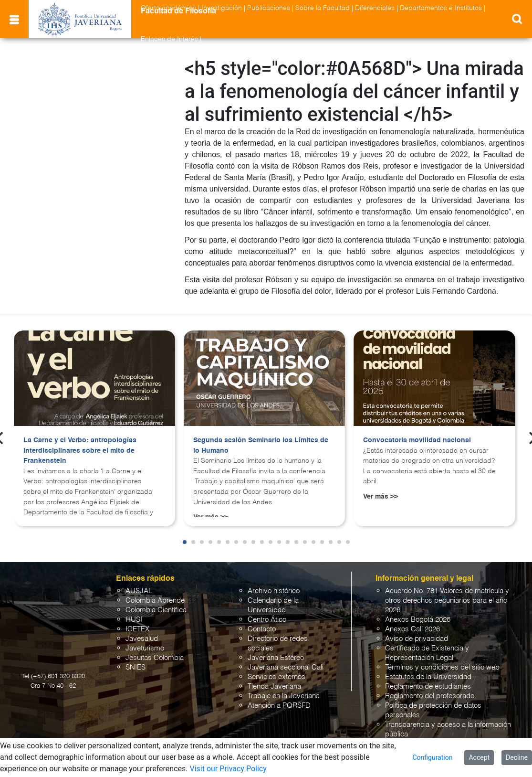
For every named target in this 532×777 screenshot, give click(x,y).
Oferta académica (168, 8)
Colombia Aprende (155, 601)
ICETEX (137, 629)
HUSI (134, 620)
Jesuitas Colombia (155, 658)
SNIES (136, 667)
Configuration (432, 757)
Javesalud (142, 639)
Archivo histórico (274, 591)
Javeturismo (145, 648)
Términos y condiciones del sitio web (442, 667)
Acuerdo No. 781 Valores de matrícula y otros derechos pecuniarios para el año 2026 (447, 601)
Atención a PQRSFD (279, 706)
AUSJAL (139, 591)
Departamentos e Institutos (441, 8)
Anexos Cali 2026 (412, 629)
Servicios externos (276, 677)
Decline (517, 757)
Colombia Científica (156, 610)
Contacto (262, 629)
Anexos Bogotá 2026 (418, 620)
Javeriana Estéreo (276, 658)
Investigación (222, 8)
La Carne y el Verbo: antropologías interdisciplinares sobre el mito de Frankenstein (80, 451)
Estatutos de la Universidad (428, 677)
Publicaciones (269, 8)
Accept (479, 757)
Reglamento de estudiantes (428, 687)
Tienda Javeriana (274, 687)
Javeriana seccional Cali (286, 667)
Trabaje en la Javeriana (284, 696)
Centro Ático (267, 620)
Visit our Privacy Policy (228, 769)
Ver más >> (381, 497)
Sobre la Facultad (323, 8)
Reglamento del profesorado (430, 696)
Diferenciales (375, 8)
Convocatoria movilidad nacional (417, 440)
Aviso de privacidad (417, 639)
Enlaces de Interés (169, 39)
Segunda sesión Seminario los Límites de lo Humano (261, 446)
